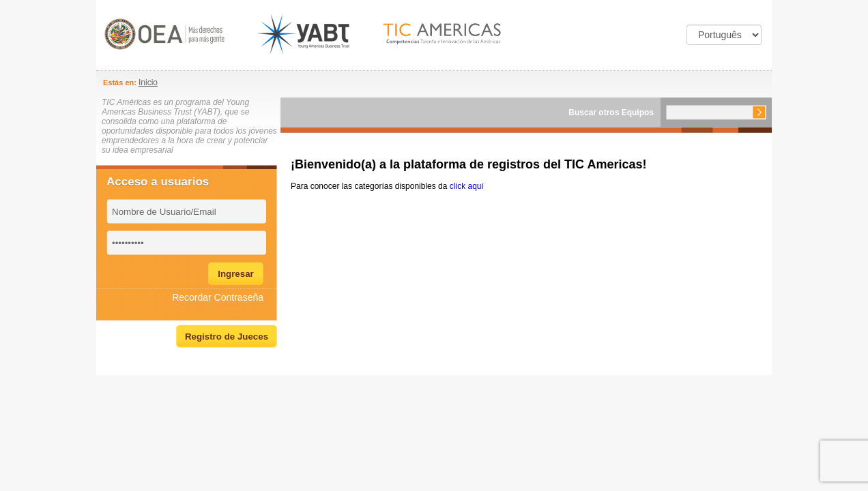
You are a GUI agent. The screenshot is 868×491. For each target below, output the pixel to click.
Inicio (148, 83)
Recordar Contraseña (218, 297)
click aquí (467, 186)
